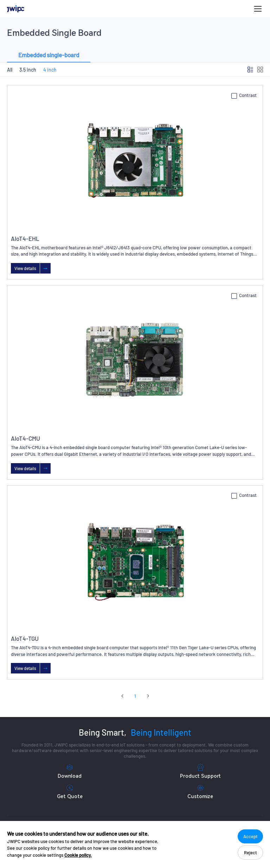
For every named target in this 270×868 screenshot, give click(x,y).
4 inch (50, 70)
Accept (250, 836)
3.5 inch (28, 70)
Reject (250, 853)
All (10, 70)
